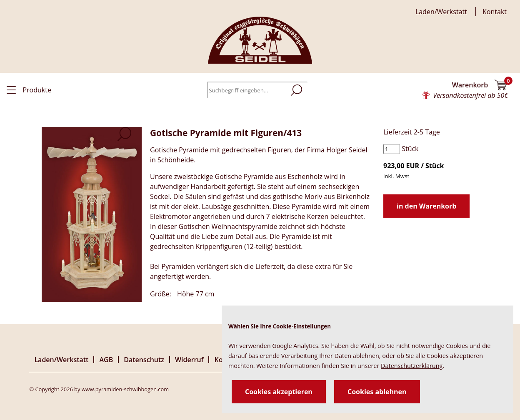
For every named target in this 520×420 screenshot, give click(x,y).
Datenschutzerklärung (412, 366)
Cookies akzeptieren (279, 392)
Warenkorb (480, 85)
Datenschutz (144, 360)
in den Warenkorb (426, 206)
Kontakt (495, 12)
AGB (106, 360)
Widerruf (189, 360)
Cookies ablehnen (377, 392)
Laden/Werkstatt (441, 12)
